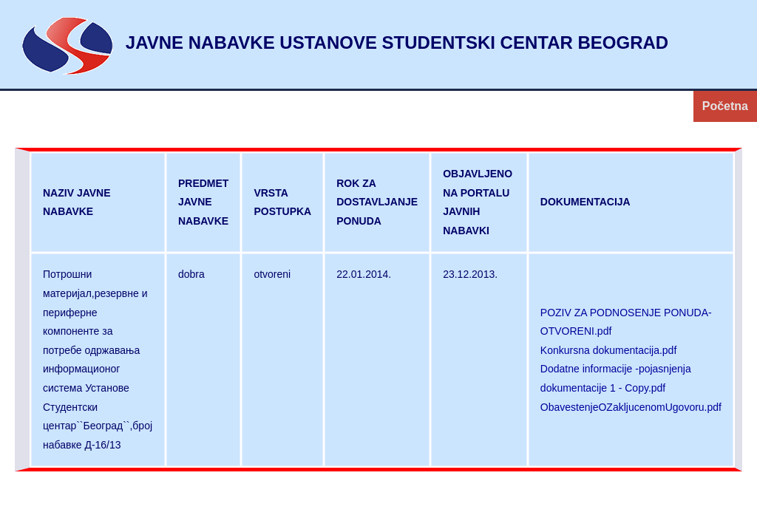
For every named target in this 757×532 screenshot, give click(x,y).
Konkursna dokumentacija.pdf (608, 350)
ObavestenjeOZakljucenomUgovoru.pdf (631, 407)
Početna (725, 106)
